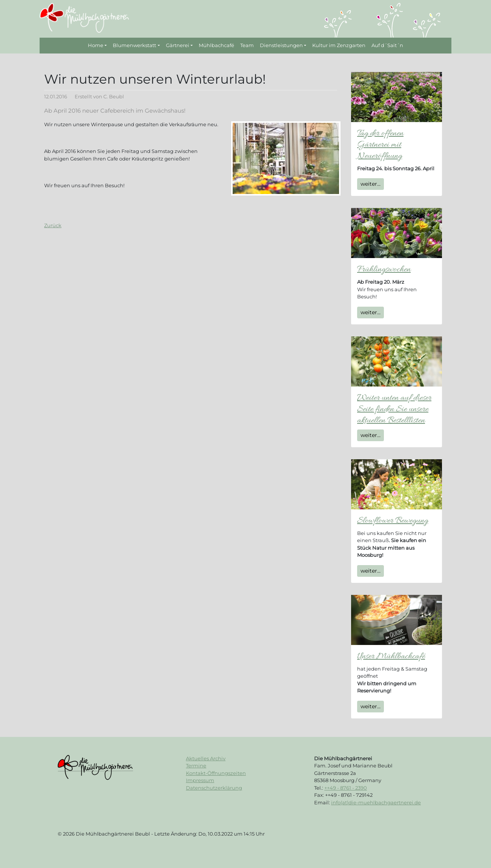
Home (96, 45)
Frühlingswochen (384, 270)
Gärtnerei (178, 45)
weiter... (371, 184)
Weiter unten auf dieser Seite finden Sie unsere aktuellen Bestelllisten (394, 409)
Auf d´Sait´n (387, 45)
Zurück (53, 225)
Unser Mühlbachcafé (391, 656)
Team (247, 45)
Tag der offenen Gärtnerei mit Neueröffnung (380, 145)
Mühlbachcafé (216, 45)
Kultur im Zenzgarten (339, 45)
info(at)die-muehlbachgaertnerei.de (376, 802)
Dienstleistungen (281, 45)
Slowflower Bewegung (393, 521)
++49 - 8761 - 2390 (346, 788)
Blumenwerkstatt (134, 45)
